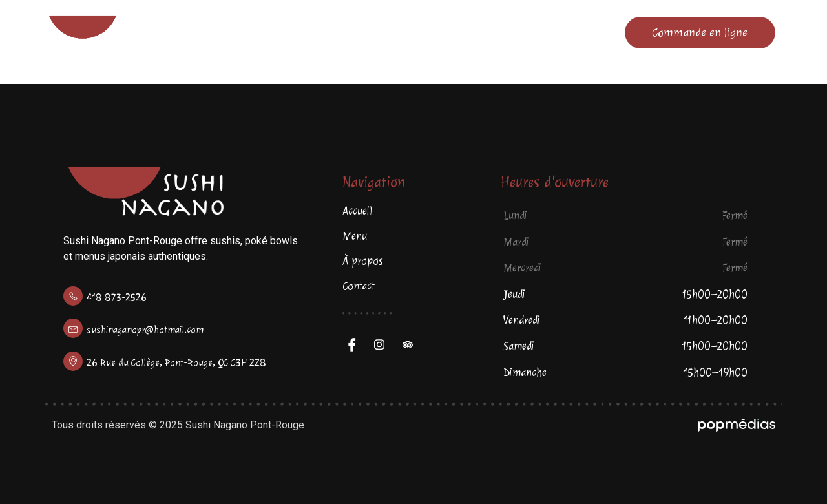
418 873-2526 (117, 298)
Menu (348, 32)
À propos (457, 32)
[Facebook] (355, 344)
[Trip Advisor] (412, 344)
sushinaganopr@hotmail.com (145, 330)
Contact (570, 32)
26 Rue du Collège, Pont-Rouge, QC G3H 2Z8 (176, 363)
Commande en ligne (700, 32)
